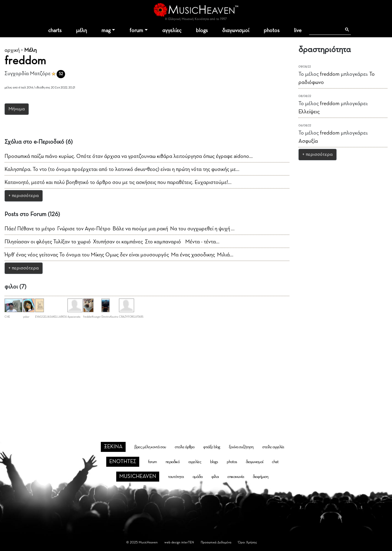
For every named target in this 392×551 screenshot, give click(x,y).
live (298, 31)
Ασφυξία (308, 141)
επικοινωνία (236, 477)
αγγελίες (172, 31)
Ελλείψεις (309, 112)
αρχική (12, 50)
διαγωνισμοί (236, 31)
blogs (202, 31)
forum (136, 31)
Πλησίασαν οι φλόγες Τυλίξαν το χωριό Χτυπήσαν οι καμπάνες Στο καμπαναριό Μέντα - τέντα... (112, 242)
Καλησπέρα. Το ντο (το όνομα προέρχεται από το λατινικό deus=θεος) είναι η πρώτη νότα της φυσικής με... (122, 169)
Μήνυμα (17, 109)
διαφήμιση (260, 477)
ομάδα (198, 477)
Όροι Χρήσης (247, 542)
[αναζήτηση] (325, 30)
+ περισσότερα (24, 196)
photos (272, 31)
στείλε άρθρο (184, 447)
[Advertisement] (196, 371)
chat (275, 462)
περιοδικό (173, 462)
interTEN (188, 542)
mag (106, 31)
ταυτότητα (176, 477)
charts (55, 31)
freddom (330, 74)
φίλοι (215, 477)
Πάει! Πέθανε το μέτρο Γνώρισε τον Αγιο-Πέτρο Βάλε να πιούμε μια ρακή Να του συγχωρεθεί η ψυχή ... (120, 229)
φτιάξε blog (212, 447)
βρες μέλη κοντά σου (150, 447)
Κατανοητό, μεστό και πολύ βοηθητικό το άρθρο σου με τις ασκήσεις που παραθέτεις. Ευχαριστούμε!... (118, 182)
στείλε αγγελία (273, 447)
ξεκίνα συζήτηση (241, 447)
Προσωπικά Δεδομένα (216, 542)
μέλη (81, 31)
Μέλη (30, 50)
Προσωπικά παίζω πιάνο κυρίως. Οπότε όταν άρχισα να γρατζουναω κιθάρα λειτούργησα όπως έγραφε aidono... (129, 156)
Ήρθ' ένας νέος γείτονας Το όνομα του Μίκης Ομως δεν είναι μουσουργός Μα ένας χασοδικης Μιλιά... (119, 255)
